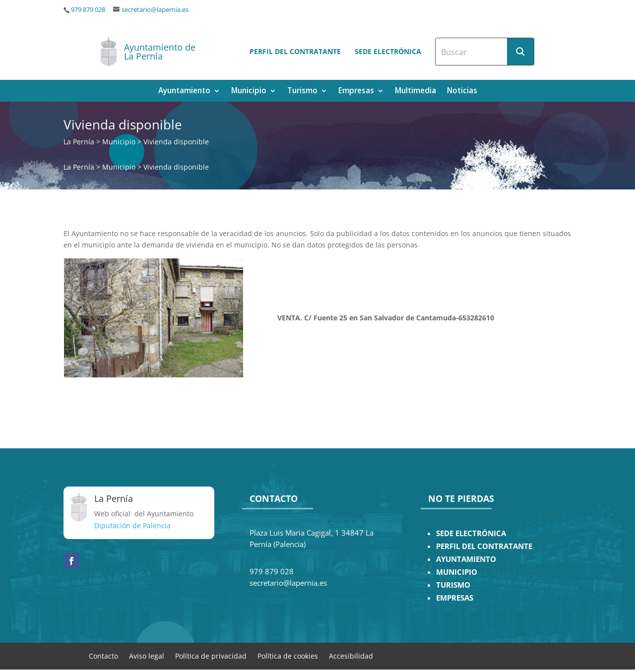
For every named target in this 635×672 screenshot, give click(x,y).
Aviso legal (147, 655)
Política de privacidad (211, 655)
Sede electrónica (388, 51)
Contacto (103, 655)
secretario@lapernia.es (155, 10)
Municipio (249, 92)
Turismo (302, 92)
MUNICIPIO (457, 572)
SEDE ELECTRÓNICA (471, 533)
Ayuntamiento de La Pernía (160, 52)
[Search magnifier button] (520, 52)
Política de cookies (288, 655)
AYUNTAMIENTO (466, 559)
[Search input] (472, 52)
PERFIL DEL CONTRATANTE (484, 546)
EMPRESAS (455, 598)
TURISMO (453, 585)
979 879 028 (88, 10)
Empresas (356, 92)
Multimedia (415, 92)
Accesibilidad (351, 655)
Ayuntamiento (184, 92)
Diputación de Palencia (132, 525)
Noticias (462, 92)
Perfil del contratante (295, 51)
